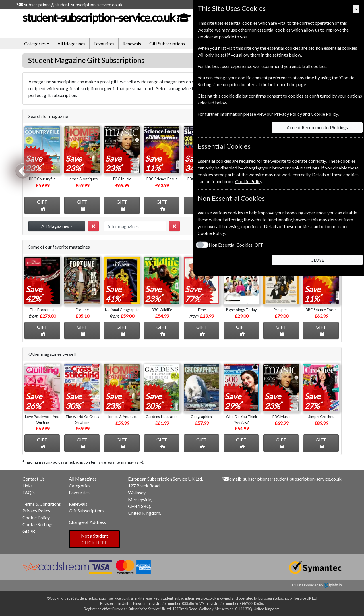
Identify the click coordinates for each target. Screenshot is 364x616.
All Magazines (71, 43)
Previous (23, 170)
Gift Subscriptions (167, 43)
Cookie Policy (36, 517)
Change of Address (87, 522)
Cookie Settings (38, 524)
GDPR (29, 531)
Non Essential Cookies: (236, 245)
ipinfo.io (333, 585)
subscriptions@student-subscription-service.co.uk (73, 4)
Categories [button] (35, 43)
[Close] (356, 9)
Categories (80, 486)
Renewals (132, 43)
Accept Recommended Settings (317, 127)
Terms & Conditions (42, 504)
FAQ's (29, 492)
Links (28, 486)
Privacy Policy (36, 511)
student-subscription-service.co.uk (106, 18)
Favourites (104, 43)
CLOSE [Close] (317, 260)
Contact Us (34, 479)
